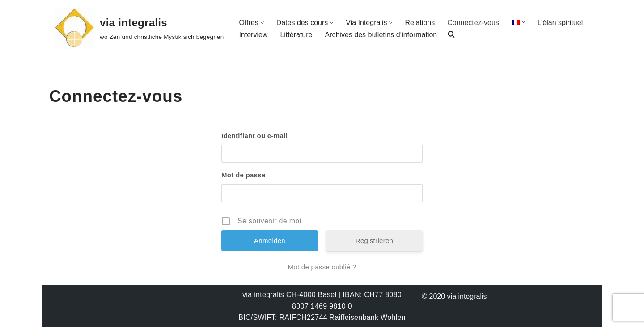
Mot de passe (244, 175)
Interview (253, 35)
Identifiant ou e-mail (254, 136)
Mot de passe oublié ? (322, 267)
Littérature (296, 35)
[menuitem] (516, 22)
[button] (262, 23)
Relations (420, 23)
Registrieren (374, 241)
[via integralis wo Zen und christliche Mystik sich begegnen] (139, 28)
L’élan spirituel (560, 23)
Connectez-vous (473, 23)
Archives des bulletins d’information (381, 35)
